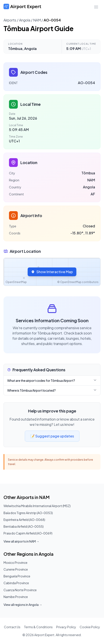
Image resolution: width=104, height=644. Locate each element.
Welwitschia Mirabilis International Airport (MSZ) (37, 506)
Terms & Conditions (38, 627)
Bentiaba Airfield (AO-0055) (24, 526)
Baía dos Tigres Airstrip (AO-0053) (28, 513)
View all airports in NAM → (21, 541)
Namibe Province (16, 597)
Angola (25, 20)
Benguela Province (17, 576)
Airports (10, 20)
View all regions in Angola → (23, 605)
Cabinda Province (16, 583)
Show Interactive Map (52, 272)
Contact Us (12, 627)
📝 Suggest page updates (52, 436)
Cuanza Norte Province (20, 590)
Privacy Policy (66, 627)
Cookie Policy (90, 627)
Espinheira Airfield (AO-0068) (24, 520)
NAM (37, 20)
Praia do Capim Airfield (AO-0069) (28, 533)
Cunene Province (16, 569)
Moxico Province (15, 563)
